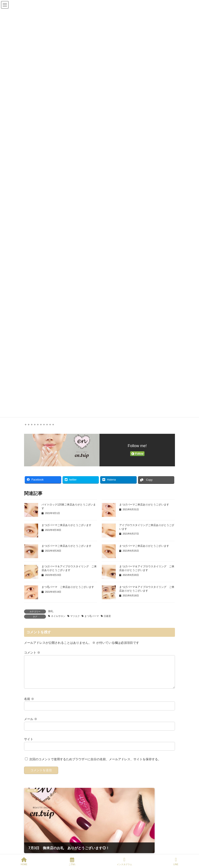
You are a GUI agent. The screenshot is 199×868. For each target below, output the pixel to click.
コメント (32, 653)
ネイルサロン (58, 616)
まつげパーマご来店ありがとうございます (144, 505)
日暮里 (107, 616)
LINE (176, 861)
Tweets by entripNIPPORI (42, 850)
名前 (29, 704)
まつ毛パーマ (92, 616)
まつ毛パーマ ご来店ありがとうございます (68, 587)
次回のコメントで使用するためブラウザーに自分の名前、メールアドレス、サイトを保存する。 (95, 764)
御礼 (51, 611)
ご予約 (72, 861)
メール (31, 724)
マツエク (75, 616)
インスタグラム (124, 861)
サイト (29, 744)
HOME (24, 861)
